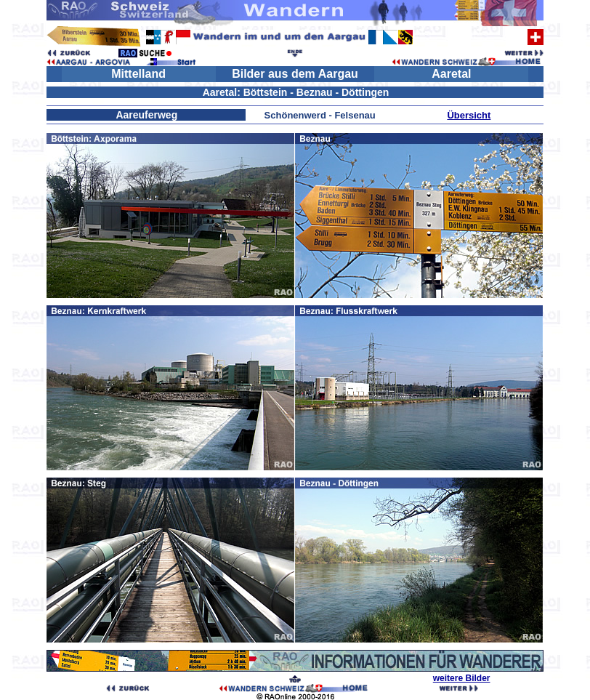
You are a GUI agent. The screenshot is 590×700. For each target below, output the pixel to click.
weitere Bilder (462, 678)
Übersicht (469, 115)
